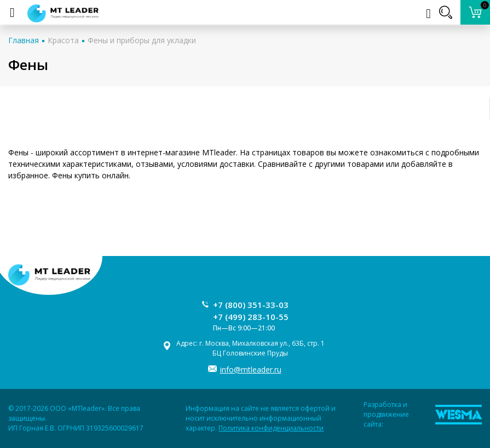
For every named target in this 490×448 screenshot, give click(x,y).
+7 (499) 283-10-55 (251, 317)
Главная (24, 40)
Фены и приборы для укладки (142, 40)
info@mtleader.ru (251, 370)
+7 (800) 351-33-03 (251, 305)
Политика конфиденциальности (271, 428)
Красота (63, 40)
